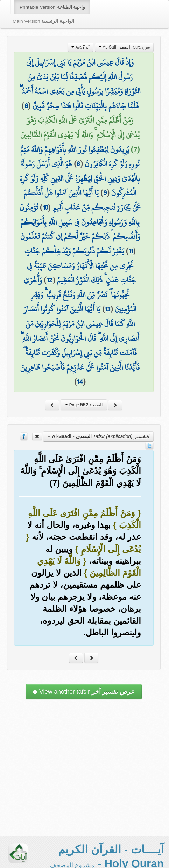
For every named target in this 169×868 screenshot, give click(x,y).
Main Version (43, 21)
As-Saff (124, 47)
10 (45, 207)
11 (131, 251)
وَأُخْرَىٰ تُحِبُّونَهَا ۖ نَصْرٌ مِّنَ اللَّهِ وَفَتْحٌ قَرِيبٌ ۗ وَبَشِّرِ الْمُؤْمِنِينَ (80, 295)
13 (108, 309)
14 (80, 382)
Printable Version (52, 7)
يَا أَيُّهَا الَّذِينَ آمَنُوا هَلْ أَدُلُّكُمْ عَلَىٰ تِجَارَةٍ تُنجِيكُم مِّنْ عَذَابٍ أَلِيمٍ (82, 200)
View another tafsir (84, 692)
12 (50, 280)
